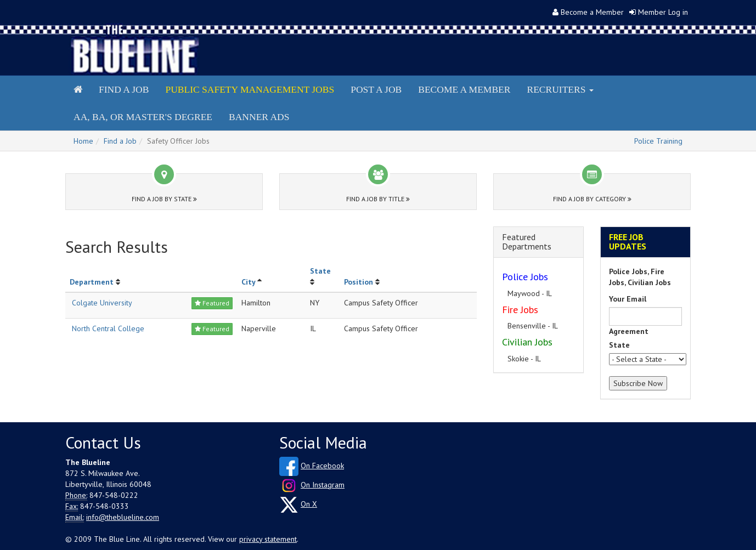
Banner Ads (259, 117)
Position (359, 282)
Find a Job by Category (592, 199)
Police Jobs (525, 277)
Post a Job (376, 89)
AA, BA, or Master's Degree (143, 117)
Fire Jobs (520, 310)
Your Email (628, 299)
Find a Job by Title (378, 199)
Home (83, 141)
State (320, 271)
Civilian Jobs (527, 342)
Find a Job (124, 89)
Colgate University (102, 303)
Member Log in (663, 12)
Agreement (629, 331)
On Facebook (322, 466)
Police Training (658, 141)
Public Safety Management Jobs (250, 89)
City (248, 282)
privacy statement (268, 539)
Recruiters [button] (560, 89)
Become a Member (592, 12)
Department (92, 282)
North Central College (108, 328)
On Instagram (323, 485)
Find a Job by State (164, 199)
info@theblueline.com (123, 517)
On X (309, 504)
